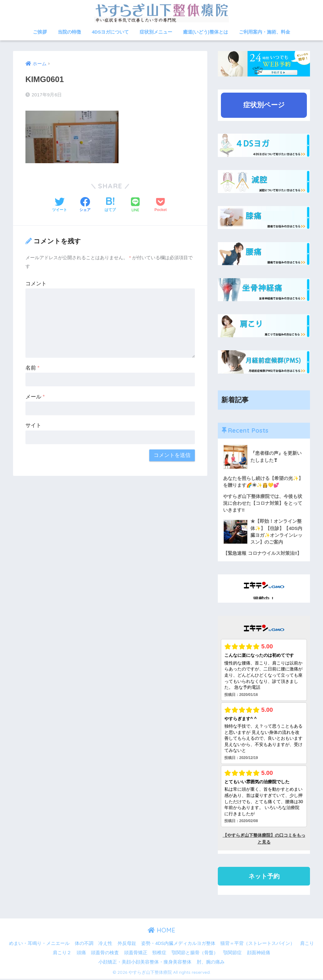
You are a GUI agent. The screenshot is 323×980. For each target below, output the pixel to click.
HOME (161, 932)
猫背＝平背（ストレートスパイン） (258, 945)
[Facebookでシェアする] (85, 205)
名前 (32, 368)
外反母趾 (127, 945)
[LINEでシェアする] (135, 205)
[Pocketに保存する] (161, 205)
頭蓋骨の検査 (105, 954)
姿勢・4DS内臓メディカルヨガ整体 (178, 945)
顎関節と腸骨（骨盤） (195, 954)
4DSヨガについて (110, 32)
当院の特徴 (69, 32)
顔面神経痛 (259, 954)
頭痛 (81, 954)
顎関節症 (232, 954)
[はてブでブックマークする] (110, 205)
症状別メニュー (156, 32)
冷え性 (105, 945)
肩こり (307, 945)
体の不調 (84, 945)
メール (35, 396)
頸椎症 (159, 954)
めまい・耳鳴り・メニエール (39, 945)
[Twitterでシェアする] (60, 205)
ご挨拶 (40, 32)
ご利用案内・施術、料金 (265, 32)
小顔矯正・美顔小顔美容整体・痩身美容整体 (145, 963)
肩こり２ (62, 954)
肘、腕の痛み (211, 963)
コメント (36, 283)
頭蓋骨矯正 (136, 954)
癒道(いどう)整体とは (206, 32)
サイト (33, 425)
